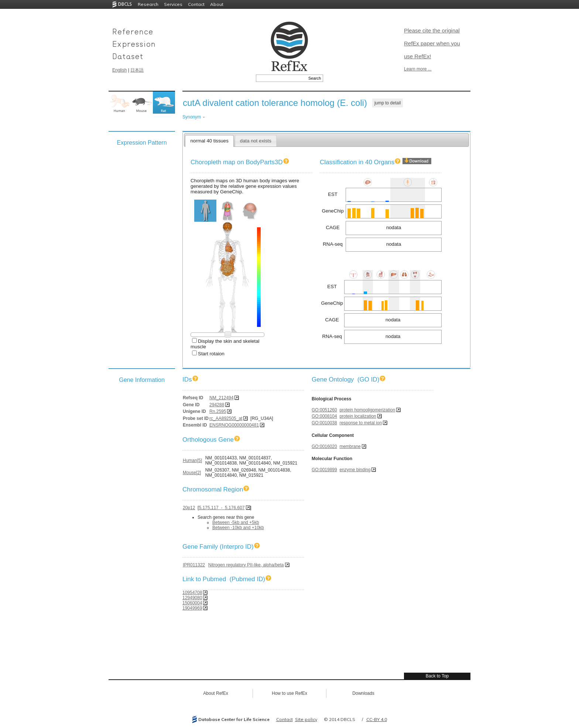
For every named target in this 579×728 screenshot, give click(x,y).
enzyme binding (355, 470)
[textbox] (281, 78)
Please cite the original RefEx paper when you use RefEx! (432, 43)
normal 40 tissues (209, 141)
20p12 (189, 508)
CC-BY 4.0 (377, 719)
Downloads (363, 693)
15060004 (192, 603)
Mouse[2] (192, 473)
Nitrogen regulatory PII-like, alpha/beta (246, 565)
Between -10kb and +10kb (238, 528)
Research (148, 4)
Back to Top (437, 676)
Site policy (306, 719)
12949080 (192, 598)
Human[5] (192, 460)
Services (173, 4)
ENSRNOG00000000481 (234, 425)
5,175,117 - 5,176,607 (222, 508)
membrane (350, 446)
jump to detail (388, 103)
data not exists (256, 141)
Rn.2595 (218, 411)
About (217, 4)
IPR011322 (194, 565)
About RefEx (215, 693)
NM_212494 (221, 398)
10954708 (192, 593)
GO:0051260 (324, 410)
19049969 (192, 608)
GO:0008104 (324, 416)
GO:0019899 (324, 470)
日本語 (137, 70)
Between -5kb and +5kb (236, 522)
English (119, 70)
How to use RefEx (289, 693)
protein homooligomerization (367, 410)
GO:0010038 (324, 423)
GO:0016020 (324, 446)
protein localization (358, 416)
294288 (217, 405)
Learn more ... (418, 69)
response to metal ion (361, 423)
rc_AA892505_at (226, 418)
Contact (196, 4)
